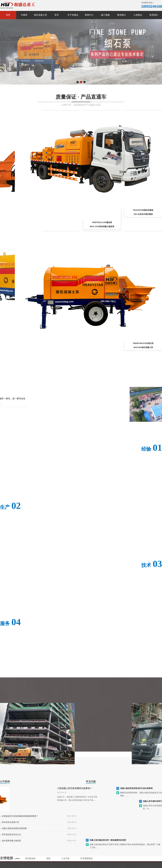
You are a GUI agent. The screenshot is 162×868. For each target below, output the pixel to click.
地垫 (48, 858)
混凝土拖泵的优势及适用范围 (14, 828)
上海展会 (138, 15)
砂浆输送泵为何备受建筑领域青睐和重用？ (20, 816)
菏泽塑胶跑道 (87, 858)
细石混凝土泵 (40, 15)
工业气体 (65, 858)
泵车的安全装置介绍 (10, 822)
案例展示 (122, 15)
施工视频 (105, 15)
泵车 (57, 15)
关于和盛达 (73, 15)
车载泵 (24, 15)
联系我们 (154, 15)
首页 (8, 15)
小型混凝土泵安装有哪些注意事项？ (75, 788)
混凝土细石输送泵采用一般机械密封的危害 (108, 840)
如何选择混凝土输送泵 (11, 841)
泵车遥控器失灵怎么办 (11, 834)
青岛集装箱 (30, 858)
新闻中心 (89, 15)
